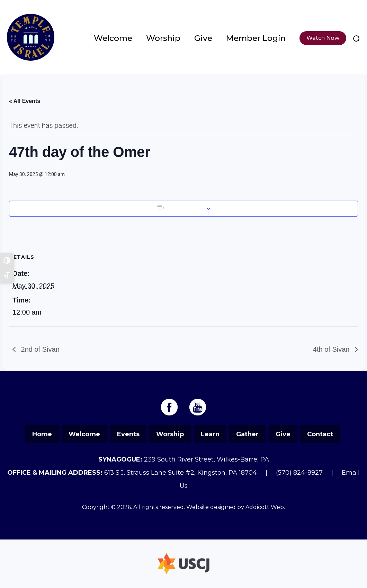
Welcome (113, 38)
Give (203, 38)
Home (42, 434)
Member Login (256, 38)
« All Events (25, 101)
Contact (320, 434)
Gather (247, 434)
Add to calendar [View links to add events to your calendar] (184, 209)
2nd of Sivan (39, 349)
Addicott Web (265, 507)
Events (128, 434)
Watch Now (323, 38)
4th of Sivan (332, 349)
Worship (163, 38)
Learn (210, 434)
